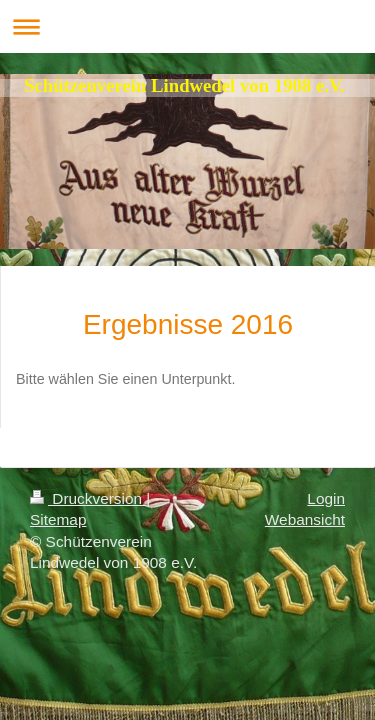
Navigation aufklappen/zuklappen (187, 26)
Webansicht (305, 519)
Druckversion (88, 498)
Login (326, 498)
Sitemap (58, 519)
